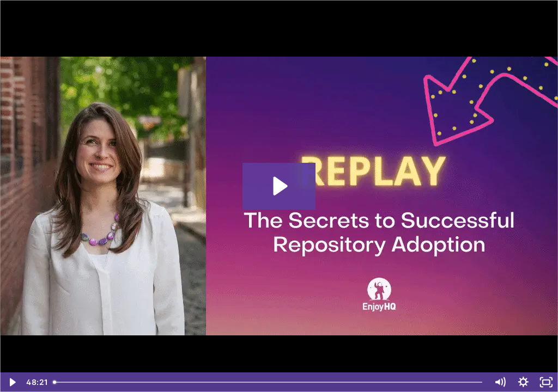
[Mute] (500, 382)
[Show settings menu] (523, 382)
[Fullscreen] (546, 382)
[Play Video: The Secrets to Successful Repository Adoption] (279, 186)
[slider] (269, 382)
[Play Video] (12, 382)
